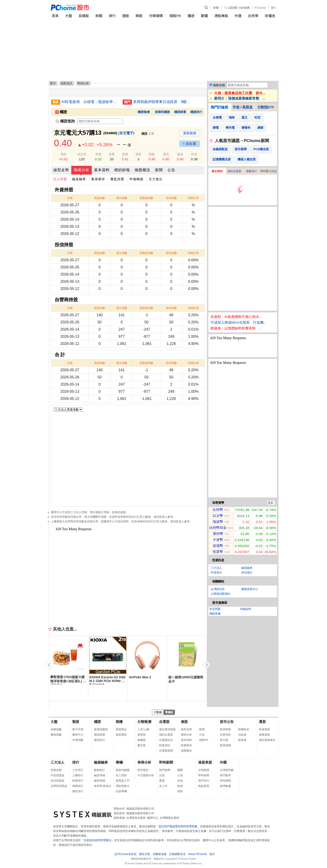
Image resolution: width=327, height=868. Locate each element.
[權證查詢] (100, 121)
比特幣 (253, 16)
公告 (171, 170)
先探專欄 (121, 791)
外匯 (238, 16)
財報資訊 (165, 745)
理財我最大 (123, 786)
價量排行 (251, 171)
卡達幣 (218, 540)
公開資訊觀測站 (221, 594)
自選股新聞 (166, 751)
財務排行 (78, 781)
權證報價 (144, 112)
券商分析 (144, 762)
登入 (274, 8)
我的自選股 (234, 171)
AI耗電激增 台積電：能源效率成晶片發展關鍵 (90, 102)
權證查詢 (65, 121)
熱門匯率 (225, 775)
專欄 (119, 762)
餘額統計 (100, 770)
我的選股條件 (267, 740)
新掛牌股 (225, 729)
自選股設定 (166, 740)
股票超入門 (123, 781)
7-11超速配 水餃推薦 (237, 8)
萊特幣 (218, 534)
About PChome (198, 854)
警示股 (224, 740)
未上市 (163, 786)
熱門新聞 (165, 770)
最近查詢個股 (167, 729)
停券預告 (225, 735)
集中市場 (78, 729)
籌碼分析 (82, 170)
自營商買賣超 (59, 786)
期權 (204, 16)
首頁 (55, 16)
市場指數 (78, 740)
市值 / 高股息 (243, 107)
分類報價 (156, 16)
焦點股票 (204, 786)
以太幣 (218, 516)
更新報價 (190, 133)
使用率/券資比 (103, 786)
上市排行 (78, 770)
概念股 (142, 745)
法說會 (242, 735)
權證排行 (196, 112)
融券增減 (100, 781)
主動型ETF (266, 107)
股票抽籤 (225, 745)
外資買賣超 (58, 775)
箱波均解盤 (123, 770)
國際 (180, 770)
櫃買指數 (56, 735)
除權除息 (244, 729)
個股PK (175, 16)
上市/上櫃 (143, 729)
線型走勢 (61, 170)
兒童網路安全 (177, 854)
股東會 (242, 740)
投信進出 (247, 573)
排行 (112, 16)
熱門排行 (204, 781)
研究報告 (143, 770)
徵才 (212, 854)
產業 (162, 781)
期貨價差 (121, 735)
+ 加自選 (190, 144)
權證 (191, 16)
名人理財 (121, 775)
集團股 (142, 740)
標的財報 (122, 170)
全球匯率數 (227, 770)
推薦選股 (264, 735)
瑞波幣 (218, 522)
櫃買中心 (78, 735)
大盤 (69, 16)
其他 (180, 781)
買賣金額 (56, 770)
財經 (180, 786)
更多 (271, 503)
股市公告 (227, 722)
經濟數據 (225, 786)
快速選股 (264, 729)
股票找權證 (162, 112)
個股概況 (142, 170)
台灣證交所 (218, 589)
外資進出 (216, 573)
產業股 (142, 735)
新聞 (216, 8)
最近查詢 (217, 171)
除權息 (270, 16)
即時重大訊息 (269, 171)
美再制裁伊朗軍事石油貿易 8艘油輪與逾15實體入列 (162, 102)
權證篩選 (180, 112)
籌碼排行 (78, 786)
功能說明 (245, 609)
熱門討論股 (220, 107)
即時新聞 (166, 762)
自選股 (84, 16)
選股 (126, 16)
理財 (180, 791)
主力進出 (156, 179)
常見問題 (215, 609)
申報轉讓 (136, 179)
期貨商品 (121, 729)
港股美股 (221, 16)
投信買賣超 (58, 781)
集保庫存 (98, 179)
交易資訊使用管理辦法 (97, 840)
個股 (184, 722)
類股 (139, 16)
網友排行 (78, 791)
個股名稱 (219, 85)
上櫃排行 (78, 775)
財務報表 (186, 745)
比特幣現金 (218, 528)
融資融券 (79, 179)
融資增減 (100, 775)
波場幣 (218, 546)
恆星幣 (218, 552)
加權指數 (56, 729)
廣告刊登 (145, 854)
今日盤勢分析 (146, 775)
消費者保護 (160, 854)
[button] (206, 665)
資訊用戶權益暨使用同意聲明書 (178, 826)
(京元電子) (126, 133)
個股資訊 (67, 83)
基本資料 (102, 170)
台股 (162, 775)
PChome (260, 8)
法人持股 (60, 179)
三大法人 (216, 568)
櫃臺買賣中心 (250, 589)
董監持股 (117, 179)
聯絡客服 (215, 614)
